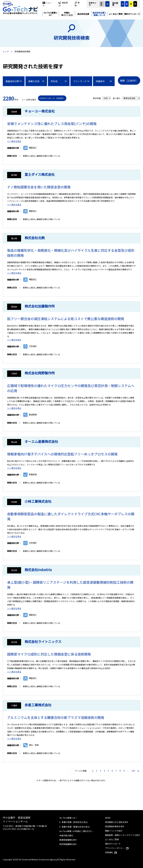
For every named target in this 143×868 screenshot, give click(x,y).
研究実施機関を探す (68, 844)
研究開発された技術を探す (117, 822)
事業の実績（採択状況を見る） (75, 822)
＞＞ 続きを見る (14, 141)
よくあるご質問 (116, 14)
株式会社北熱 (35, 238)
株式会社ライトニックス (43, 641)
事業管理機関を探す (68, 840)
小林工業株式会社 (38, 501)
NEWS (108, 818)
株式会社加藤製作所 (40, 306)
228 (133, 771)
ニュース (47, 4)
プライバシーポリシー (117, 848)
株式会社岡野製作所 (40, 373)
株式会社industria (38, 570)
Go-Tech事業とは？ (51, 14)
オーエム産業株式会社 (41, 441)
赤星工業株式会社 (38, 705)
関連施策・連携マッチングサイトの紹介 (123, 835)
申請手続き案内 (66, 835)
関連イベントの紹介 (114, 831)
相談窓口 (63, 4)
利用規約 (111, 852)
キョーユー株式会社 (40, 111)
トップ (6, 51)
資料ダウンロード (132, 14)
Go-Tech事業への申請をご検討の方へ (76, 831)
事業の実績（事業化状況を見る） (76, 827)
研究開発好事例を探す (115, 826)
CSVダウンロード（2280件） (52, 98)
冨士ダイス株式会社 (40, 174)
